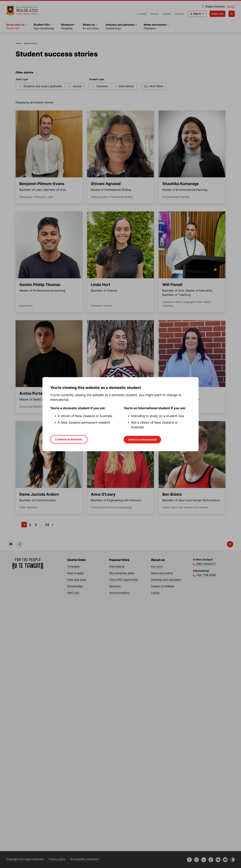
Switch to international (142, 440)
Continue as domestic (69, 439)
